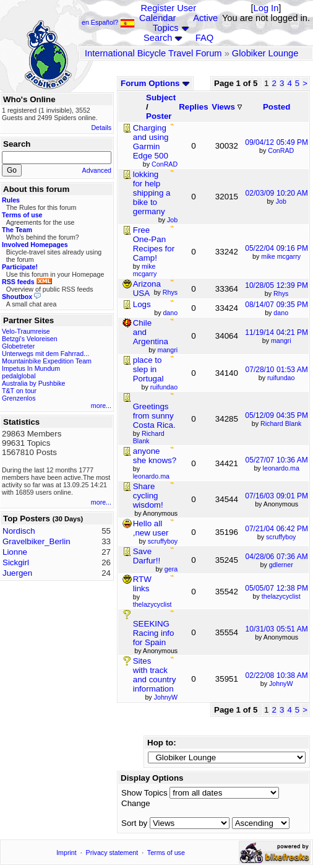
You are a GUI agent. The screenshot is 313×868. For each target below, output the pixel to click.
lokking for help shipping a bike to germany (152, 193)
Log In (266, 8)
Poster (159, 116)
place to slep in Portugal (148, 369)
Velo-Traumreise (26, 331)
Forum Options (155, 83)
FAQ (204, 38)
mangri (281, 341)
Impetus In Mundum (31, 368)
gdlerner (281, 565)
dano (281, 313)
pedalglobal (19, 376)
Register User (168, 8)
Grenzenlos (19, 398)
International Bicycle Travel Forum (153, 53)
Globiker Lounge (265, 53)
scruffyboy (281, 537)
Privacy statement (112, 853)
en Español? (108, 22)
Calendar (157, 18)
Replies (193, 107)
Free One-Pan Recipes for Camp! (154, 244)
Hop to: (162, 743)
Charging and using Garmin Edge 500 (151, 142)
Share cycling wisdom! (148, 496)
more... (101, 406)
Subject (161, 98)
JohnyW (281, 684)
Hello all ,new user (151, 528)
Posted (277, 107)
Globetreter (18, 346)
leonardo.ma (281, 468)
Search (158, 38)
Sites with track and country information (155, 675)
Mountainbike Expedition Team (47, 361)
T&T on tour (19, 391)
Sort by (134, 823)
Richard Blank (281, 423)
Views (226, 107)
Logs (142, 304)
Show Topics (144, 793)
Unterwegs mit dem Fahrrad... (45, 354)
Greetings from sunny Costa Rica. (154, 416)
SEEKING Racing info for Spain (154, 633)
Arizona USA (147, 289)
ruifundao (281, 378)
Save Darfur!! (147, 556)
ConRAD (281, 150)
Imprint (66, 853)
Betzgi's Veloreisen (30, 339)
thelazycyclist (281, 596)
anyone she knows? (155, 456)
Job (281, 201)
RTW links (142, 584)
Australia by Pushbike (33, 383)
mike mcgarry (281, 256)
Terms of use (166, 853)
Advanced (97, 170)
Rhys (281, 293)
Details (101, 128)
